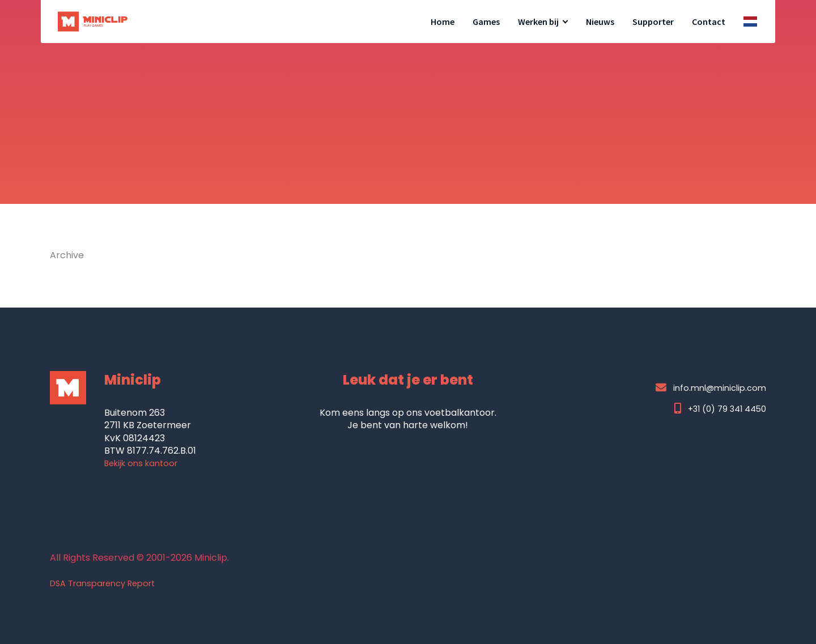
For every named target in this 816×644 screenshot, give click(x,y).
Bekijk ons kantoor (141, 463)
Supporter (653, 22)
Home (443, 22)
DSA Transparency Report (102, 583)
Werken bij (538, 22)
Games (486, 22)
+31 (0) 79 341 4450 (720, 409)
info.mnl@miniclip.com (711, 388)
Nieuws (600, 22)
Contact (709, 22)
